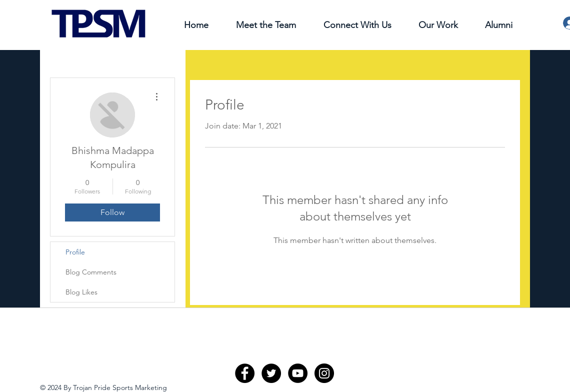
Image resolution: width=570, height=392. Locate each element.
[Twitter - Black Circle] (271, 373)
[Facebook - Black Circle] (245, 373)
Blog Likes (81, 292)
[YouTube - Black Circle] (298, 373)
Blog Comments (91, 272)
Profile (75, 252)
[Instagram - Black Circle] (324, 373)
